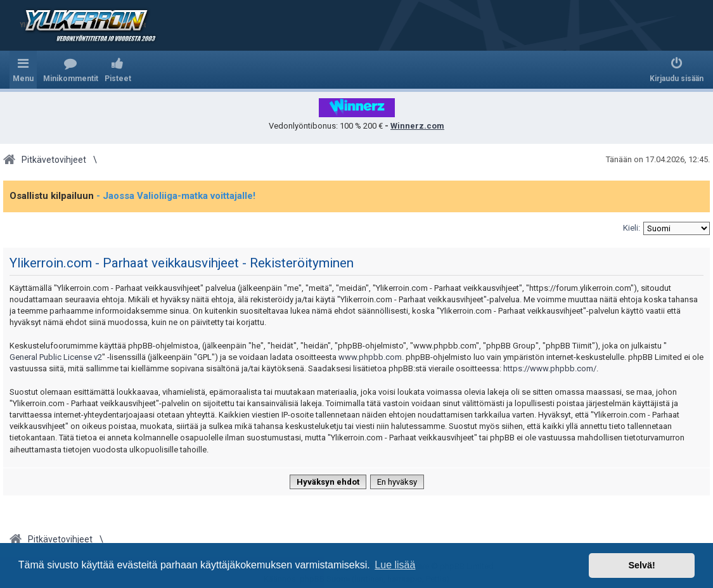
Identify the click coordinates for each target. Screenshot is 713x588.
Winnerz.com (417, 126)
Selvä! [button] (641, 565)
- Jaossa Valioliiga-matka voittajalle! (176, 196)
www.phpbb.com (370, 357)
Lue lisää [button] (395, 565)
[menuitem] (71, 70)
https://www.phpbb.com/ (550, 368)
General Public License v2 (56, 357)
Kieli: (632, 228)
